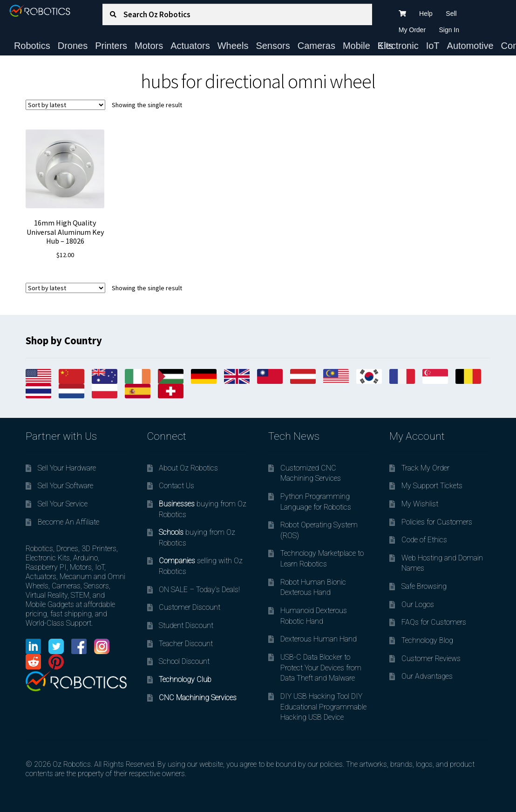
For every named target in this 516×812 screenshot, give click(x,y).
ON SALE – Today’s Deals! (199, 590)
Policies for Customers (437, 522)
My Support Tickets (432, 486)
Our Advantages (427, 676)
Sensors (273, 46)
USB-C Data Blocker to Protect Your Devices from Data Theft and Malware (321, 668)
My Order (412, 30)
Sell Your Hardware (67, 468)
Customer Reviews (431, 658)
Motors (149, 46)
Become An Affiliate (68, 522)
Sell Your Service (63, 504)
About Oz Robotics (188, 468)
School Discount (184, 661)
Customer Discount (190, 607)
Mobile (356, 46)
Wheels (233, 46)
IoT (433, 46)
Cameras (316, 46)
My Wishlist (420, 504)
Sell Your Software (65, 486)
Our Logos (418, 604)
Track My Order (425, 468)
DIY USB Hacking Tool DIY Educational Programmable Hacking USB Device (323, 707)
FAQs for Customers (434, 622)
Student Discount (186, 625)
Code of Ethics (424, 540)
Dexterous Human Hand (319, 639)
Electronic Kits (398, 46)
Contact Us (177, 486)
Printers (111, 46)
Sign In (449, 30)
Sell (451, 14)
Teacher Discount (186, 644)
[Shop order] (65, 105)
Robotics (32, 46)
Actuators (190, 46)
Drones (73, 46)
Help (426, 14)
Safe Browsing (424, 586)
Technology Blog (427, 640)
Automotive (470, 46)
